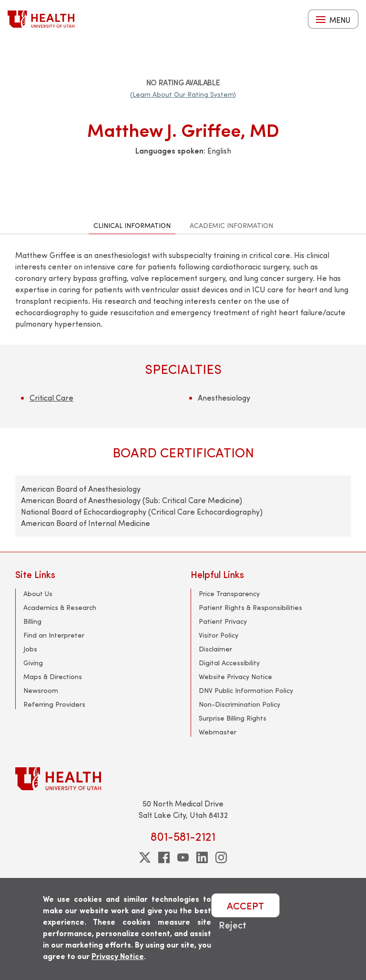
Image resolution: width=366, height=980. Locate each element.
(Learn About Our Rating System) (183, 94)
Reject (233, 924)
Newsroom (41, 690)
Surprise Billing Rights (233, 718)
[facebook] (164, 857)
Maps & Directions (53, 676)
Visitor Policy (219, 635)
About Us (38, 593)
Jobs (30, 649)
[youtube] (183, 857)
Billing (32, 621)
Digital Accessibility (229, 663)
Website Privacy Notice (235, 676)
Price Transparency (229, 593)
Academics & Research (60, 607)
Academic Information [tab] (231, 225)
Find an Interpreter (54, 635)
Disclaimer (215, 649)
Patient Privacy (223, 621)
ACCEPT (245, 905)
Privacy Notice (118, 956)
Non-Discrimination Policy (239, 704)
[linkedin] (202, 857)
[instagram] (221, 857)
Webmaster (218, 732)
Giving (33, 663)
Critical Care (51, 397)
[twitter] (145, 857)
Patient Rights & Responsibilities (250, 607)
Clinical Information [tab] (132, 225)
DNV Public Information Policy (246, 690)
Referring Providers (54, 704)
